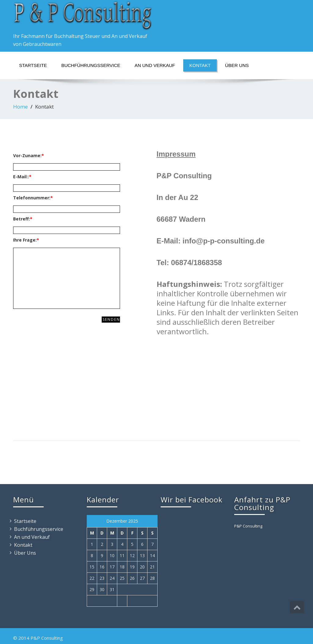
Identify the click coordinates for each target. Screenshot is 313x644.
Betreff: (23, 219)
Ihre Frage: (26, 240)
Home (20, 107)
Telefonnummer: (33, 198)
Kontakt (200, 65)
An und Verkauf (155, 65)
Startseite (33, 65)
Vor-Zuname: (29, 155)
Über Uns (237, 65)
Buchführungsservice (91, 65)
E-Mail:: (22, 177)
